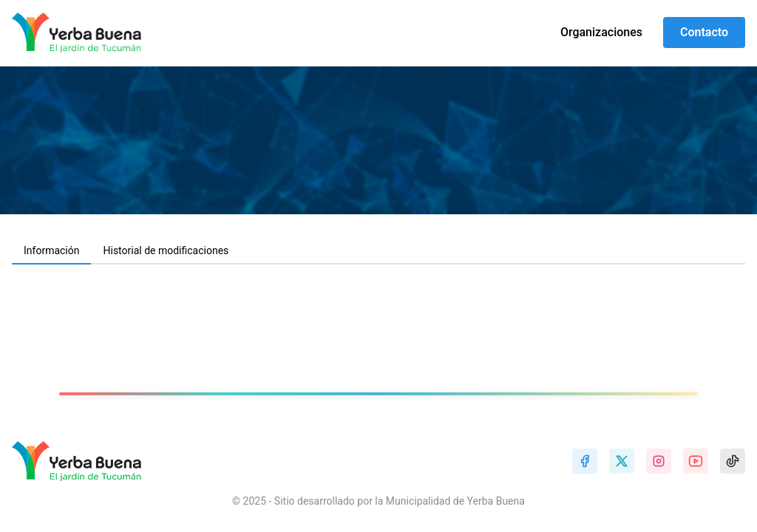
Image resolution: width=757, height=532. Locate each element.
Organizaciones (601, 32)
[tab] (51, 251)
